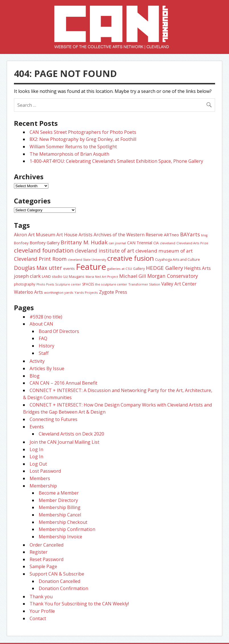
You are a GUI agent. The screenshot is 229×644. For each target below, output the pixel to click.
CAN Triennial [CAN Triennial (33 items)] (140, 243)
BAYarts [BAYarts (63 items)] (190, 234)
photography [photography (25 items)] (25, 284)
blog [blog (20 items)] (204, 235)
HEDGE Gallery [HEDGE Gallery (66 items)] (164, 268)
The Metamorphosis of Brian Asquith (69, 154)
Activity (37, 361)
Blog (35, 376)
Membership (43, 486)
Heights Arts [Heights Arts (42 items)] (197, 268)
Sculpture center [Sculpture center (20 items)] (68, 284)
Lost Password (45, 471)
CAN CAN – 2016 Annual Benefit (63, 383)
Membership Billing (60, 507)
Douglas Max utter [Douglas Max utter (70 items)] (38, 268)
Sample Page (43, 566)
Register (39, 552)
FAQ (43, 338)
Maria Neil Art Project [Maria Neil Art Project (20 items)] (102, 277)
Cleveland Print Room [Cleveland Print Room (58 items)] (40, 259)
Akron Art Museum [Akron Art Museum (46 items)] (35, 235)
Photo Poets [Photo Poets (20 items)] (45, 284)
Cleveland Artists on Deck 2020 (71, 434)
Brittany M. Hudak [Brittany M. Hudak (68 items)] (84, 242)
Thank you (41, 597)
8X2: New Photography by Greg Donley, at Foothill (83, 139)
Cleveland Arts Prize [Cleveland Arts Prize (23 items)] (192, 243)
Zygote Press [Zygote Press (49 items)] (113, 292)
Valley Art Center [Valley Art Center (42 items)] (179, 284)
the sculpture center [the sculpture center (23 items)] (111, 284)
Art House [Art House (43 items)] (67, 235)
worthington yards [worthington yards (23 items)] (59, 292)
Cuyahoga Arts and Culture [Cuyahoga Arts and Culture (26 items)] (178, 260)
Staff (44, 353)
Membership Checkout (63, 522)
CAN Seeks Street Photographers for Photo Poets (83, 132)
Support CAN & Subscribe (57, 574)
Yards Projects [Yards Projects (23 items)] (86, 292)
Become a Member (59, 493)
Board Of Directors (59, 331)
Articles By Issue (47, 368)
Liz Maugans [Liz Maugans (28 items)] (74, 276)
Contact (38, 618)
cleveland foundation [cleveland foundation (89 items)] (44, 250)
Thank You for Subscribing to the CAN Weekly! (79, 604)
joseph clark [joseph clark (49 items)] (27, 276)
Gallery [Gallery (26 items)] (139, 269)
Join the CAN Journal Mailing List (64, 442)
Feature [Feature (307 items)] (91, 267)
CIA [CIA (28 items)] (156, 243)
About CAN (41, 324)
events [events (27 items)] (69, 268)
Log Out (38, 464)
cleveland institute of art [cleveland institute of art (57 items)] (105, 251)
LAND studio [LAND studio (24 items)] (52, 276)
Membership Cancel (60, 515)
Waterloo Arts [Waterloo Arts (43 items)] (28, 292)
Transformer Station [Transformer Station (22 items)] (144, 284)
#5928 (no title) (46, 317)
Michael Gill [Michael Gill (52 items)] (133, 276)
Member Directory (58, 500)
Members (40, 478)
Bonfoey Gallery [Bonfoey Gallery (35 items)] (45, 243)
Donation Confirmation (63, 588)
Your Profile (42, 611)
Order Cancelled (47, 545)
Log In (36, 449)
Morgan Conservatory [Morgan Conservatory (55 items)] (173, 276)
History (47, 346)
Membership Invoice (60, 537)
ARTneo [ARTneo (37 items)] (171, 235)
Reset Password (47, 559)
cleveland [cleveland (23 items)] (168, 243)
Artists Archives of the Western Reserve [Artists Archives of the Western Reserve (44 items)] (121, 235)
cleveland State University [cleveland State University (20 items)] (87, 260)
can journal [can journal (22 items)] (117, 243)
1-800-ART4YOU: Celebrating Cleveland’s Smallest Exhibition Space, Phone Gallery (116, 161)
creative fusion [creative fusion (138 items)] (131, 258)
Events (37, 427)
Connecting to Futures (53, 419)
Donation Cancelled (59, 581)
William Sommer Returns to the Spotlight (73, 147)
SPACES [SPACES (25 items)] (88, 284)
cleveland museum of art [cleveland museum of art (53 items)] (164, 251)
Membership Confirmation (67, 529)
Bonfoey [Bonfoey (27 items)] (21, 243)
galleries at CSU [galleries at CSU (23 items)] (120, 269)
